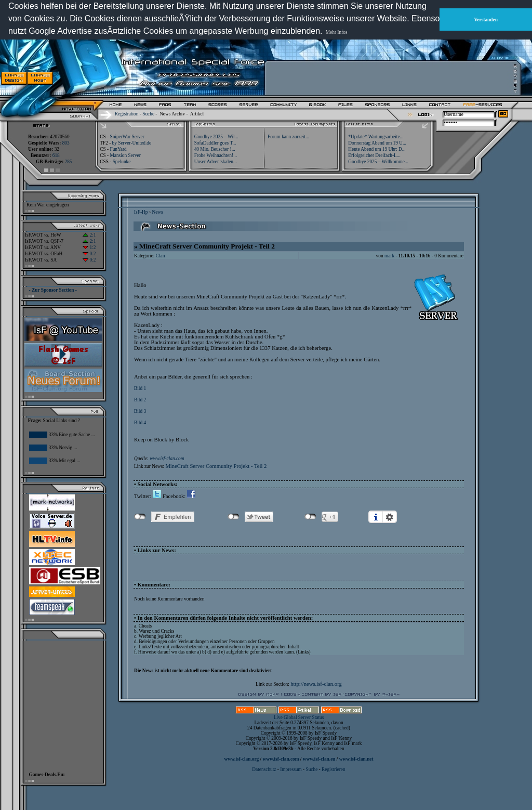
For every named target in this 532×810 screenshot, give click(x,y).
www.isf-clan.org (241, 759)
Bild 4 (140, 423)
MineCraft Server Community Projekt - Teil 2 (216, 466)
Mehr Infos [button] (337, 32)
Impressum (291, 769)
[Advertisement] (390, 78)
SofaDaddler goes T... (215, 143)
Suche (148, 114)
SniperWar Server (127, 137)
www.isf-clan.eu (319, 759)
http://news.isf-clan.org (316, 684)
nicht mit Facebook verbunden (140, 517)
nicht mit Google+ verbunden (310, 517)
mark (389, 256)
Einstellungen (390, 517)
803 (66, 143)
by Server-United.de (132, 143)
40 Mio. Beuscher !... (215, 149)
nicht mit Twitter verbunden (234, 517)
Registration (127, 114)
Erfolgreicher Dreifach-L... (374, 155)
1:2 (89, 247)
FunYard (118, 149)
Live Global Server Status (299, 717)
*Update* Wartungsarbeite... (376, 137)
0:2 (89, 254)
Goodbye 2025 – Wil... (216, 137)
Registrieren (334, 769)
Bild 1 (140, 388)
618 (56, 155)
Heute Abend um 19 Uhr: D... (377, 149)
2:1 (89, 235)
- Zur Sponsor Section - (53, 290)
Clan (161, 256)
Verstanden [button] (486, 20)
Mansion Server (125, 155)
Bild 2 (140, 400)
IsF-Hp (141, 212)
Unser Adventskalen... (216, 162)
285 (69, 162)
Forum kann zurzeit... (288, 137)
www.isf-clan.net (356, 759)
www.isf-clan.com (167, 459)
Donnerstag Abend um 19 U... (377, 143)
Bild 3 (140, 411)
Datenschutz (264, 769)
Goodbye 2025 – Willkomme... (378, 162)
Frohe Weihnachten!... (216, 155)
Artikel (197, 114)
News (157, 212)
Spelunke (122, 162)
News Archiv (172, 114)
